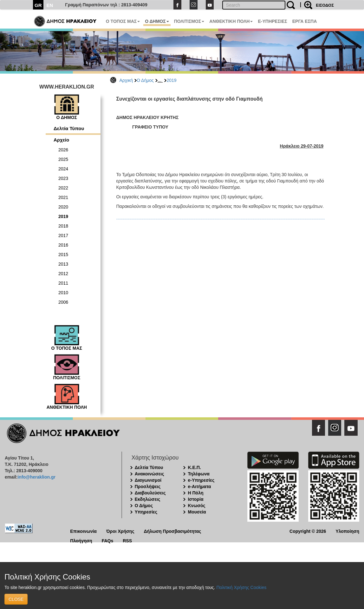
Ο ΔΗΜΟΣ (157, 21)
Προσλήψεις (148, 487)
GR (38, 5)
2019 (171, 80)
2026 (63, 150)
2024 (63, 169)
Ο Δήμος (145, 80)
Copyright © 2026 (308, 531)
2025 (63, 159)
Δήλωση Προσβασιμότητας (172, 531)
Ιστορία (195, 499)
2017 (63, 235)
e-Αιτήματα (199, 487)
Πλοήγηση (81, 540)
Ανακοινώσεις (149, 474)
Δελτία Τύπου (69, 128)
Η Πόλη (195, 493)
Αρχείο (61, 140)
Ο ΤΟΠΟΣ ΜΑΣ (123, 21)
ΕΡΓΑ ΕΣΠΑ (305, 21)
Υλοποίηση (347, 531)
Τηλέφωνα (198, 474)
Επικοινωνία (83, 531)
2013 (63, 264)
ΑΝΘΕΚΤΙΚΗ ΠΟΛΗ (231, 21)
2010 (63, 293)
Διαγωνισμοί (148, 480)
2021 (63, 197)
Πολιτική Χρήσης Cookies (241, 587)
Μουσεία (197, 512)
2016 (63, 245)
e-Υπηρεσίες (201, 480)
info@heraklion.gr (36, 477)
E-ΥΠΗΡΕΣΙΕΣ (272, 21)
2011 (63, 283)
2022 (63, 188)
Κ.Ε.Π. (194, 467)
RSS (127, 540)
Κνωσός (196, 506)
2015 (63, 255)
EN (50, 5)
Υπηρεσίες (146, 512)
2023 (63, 178)
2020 (63, 207)
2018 (63, 226)
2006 (63, 302)
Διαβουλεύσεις (150, 493)
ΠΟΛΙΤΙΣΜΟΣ (189, 21)
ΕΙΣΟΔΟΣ (325, 5)
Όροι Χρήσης (120, 531)
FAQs (108, 540)
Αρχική (126, 80)
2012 (63, 274)
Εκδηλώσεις (148, 499)
